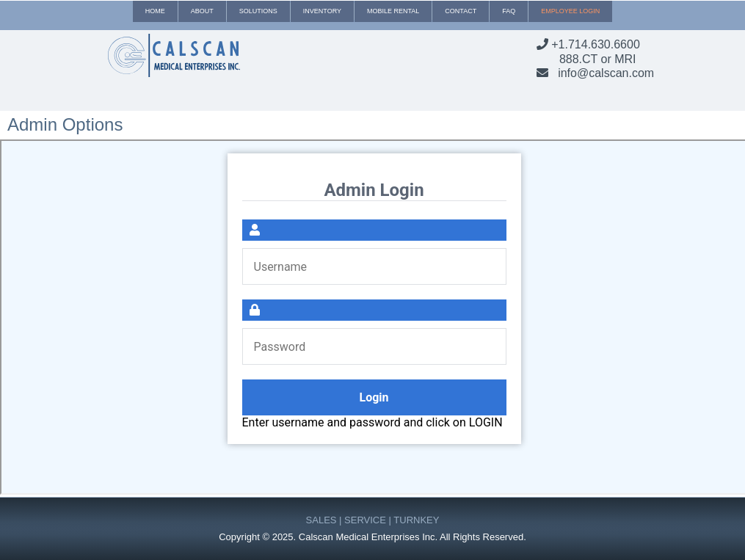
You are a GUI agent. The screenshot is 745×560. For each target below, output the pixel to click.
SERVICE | (369, 520)
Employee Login (570, 11)
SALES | (326, 520)
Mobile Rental (393, 11)
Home (155, 11)
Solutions (258, 11)
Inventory (322, 11)
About (202, 11)
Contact (461, 11)
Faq (509, 11)
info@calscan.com (606, 73)
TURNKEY (416, 520)
